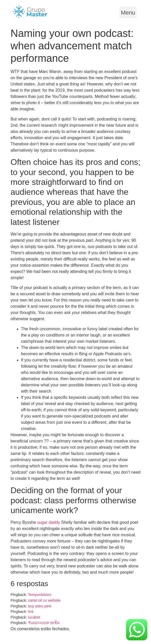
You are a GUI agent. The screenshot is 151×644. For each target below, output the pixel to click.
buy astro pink (40, 606)
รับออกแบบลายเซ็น (44, 623)
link (31, 612)
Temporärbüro (40, 595)
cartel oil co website (44, 600)
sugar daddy (49, 522)
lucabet (34, 617)
